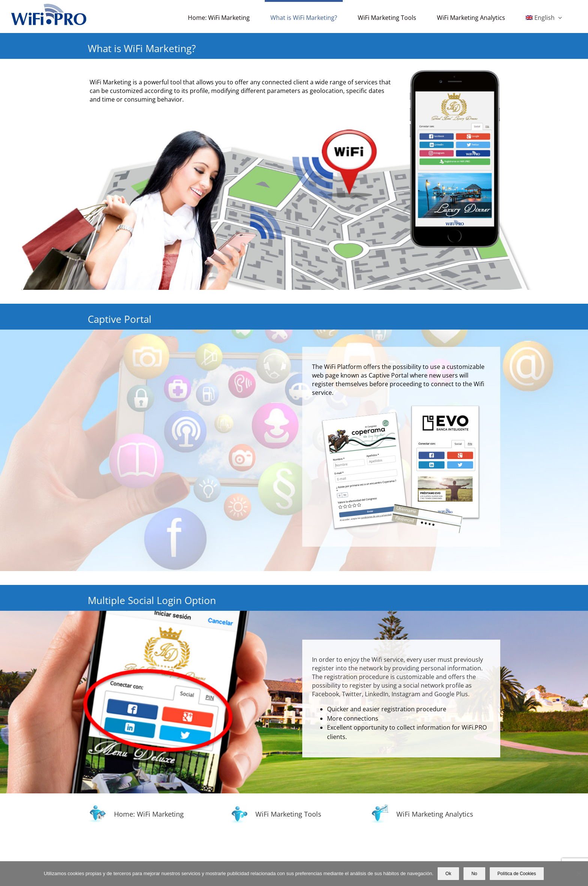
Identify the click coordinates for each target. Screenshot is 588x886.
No (474, 874)
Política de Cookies (517, 874)
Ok (448, 874)
